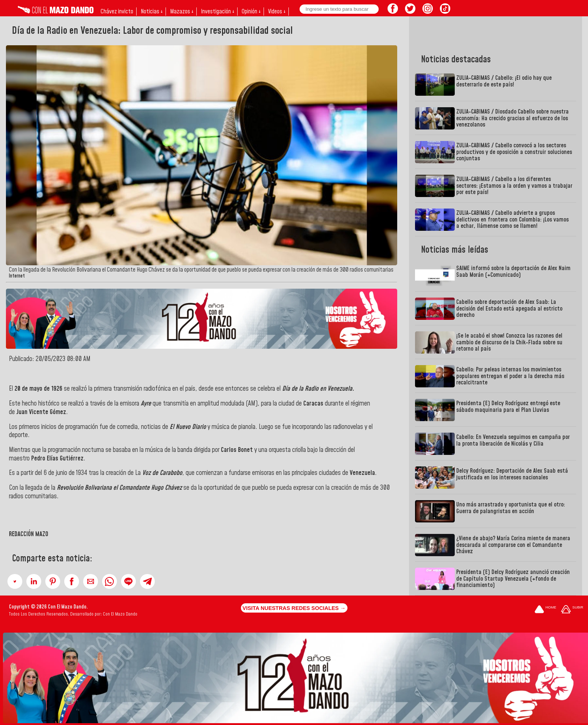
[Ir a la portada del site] (545, 610)
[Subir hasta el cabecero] (572, 610)
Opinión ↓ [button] (251, 12)
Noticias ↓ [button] (152, 12)
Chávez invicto (117, 12)
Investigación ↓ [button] (218, 12)
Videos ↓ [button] (277, 12)
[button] (15, 581)
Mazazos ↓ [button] (182, 12)
